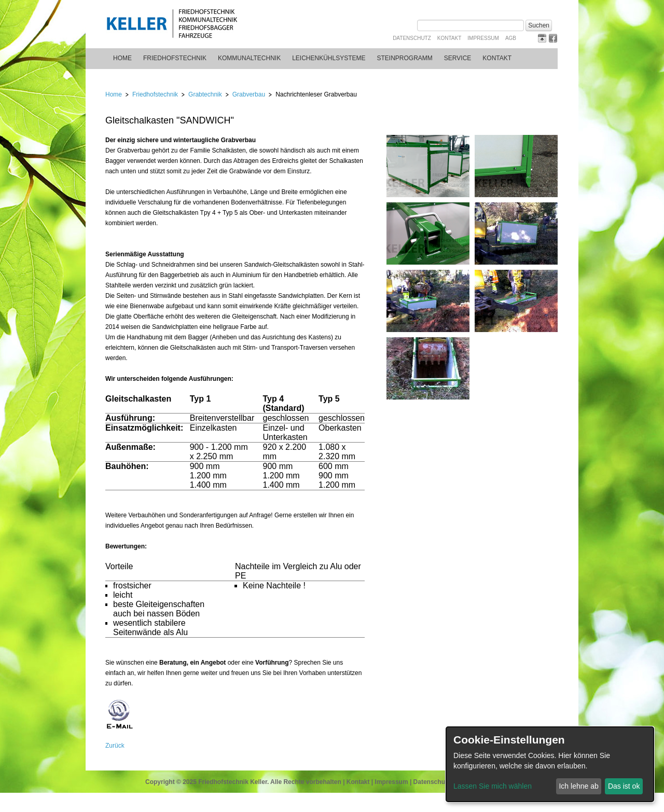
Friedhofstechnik (175, 58)
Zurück (115, 746)
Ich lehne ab (578, 786)
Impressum (483, 38)
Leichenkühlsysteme (329, 58)
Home (122, 58)
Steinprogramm (405, 58)
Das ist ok (624, 786)
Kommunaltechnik (249, 58)
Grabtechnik (205, 94)
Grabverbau (249, 94)
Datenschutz (412, 38)
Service (458, 58)
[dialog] (550, 764)
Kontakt (449, 38)
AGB (511, 38)
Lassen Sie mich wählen (493, 786)
